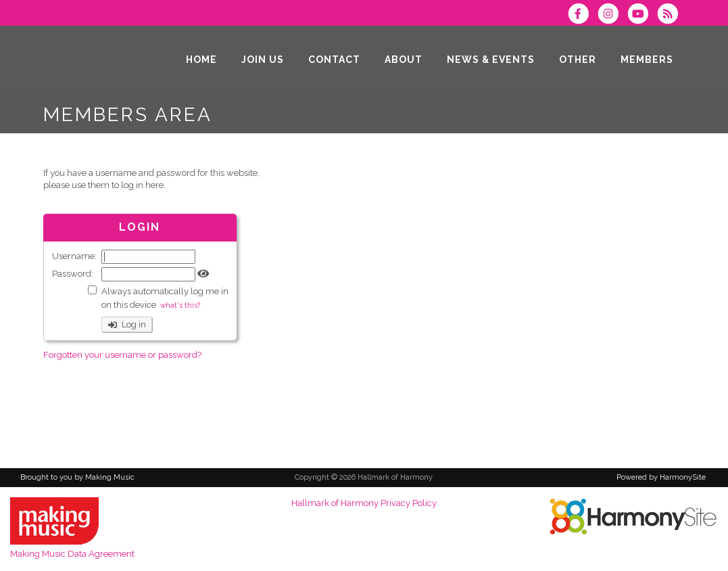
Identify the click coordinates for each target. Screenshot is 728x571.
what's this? (180, 305)
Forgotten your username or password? (122, 355)
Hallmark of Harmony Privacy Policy (364, 503)
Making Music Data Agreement (72, 554)
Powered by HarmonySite (661, 477)
